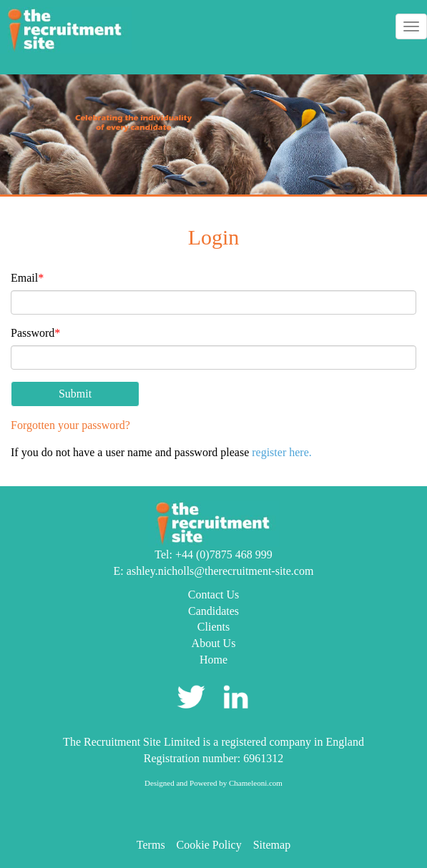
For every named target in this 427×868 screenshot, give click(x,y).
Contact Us (214, 595)
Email (27, 278)
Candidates (213, 611)
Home (213, 660)
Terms (151, 845)
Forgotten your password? (70, 425)
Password (35, 333)
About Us (214, 643)
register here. (282, 452)
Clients (213, 627)
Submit (75, 394)
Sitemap (272, 845)
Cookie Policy (209, 845)
